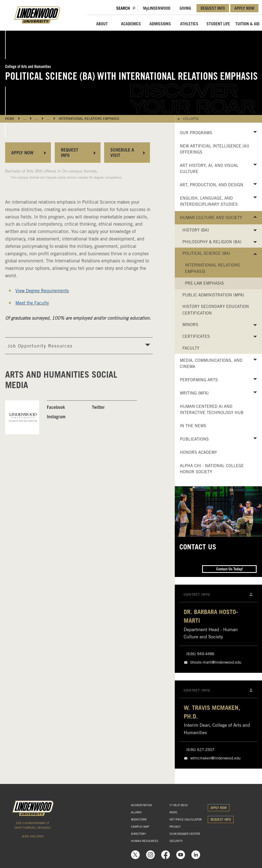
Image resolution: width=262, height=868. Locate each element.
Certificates (196, 336)
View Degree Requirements (42, 291)
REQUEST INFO (213, 8)
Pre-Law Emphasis (204, 283)
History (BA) (196, 230)
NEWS (173, 812)
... (25, 119)
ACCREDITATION (141, 805)
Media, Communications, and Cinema (211, 363)
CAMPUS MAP (140, 827)
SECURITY (176, 841)
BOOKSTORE (139, 819)
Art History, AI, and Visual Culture (209, 169)
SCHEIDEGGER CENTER (185, 834)
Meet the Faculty (32, 303)
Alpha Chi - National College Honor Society (212, 469)
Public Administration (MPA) (213, 295)
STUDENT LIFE (218, 24)
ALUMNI (136, 812)
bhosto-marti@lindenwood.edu (216, 662)
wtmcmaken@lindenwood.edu (215, 758)
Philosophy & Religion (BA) (212, 242)
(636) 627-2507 (200, 750)
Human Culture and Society (211, 218)
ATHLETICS (189, 24)
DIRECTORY (138, 834)
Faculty (191, 348)
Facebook (56, 407)
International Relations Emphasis (89, 119)
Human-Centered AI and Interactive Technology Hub (212, 409)
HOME (10, 119)
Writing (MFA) (194, 393)
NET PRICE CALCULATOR (185, 819)
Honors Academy (198, 452)
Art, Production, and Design (212, 185)
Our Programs (196, 133)
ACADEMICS (131, 24)
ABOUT (102, 24)
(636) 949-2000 (33, 836)
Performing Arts (199, 380)
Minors (190, 325)
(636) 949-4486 (200, 654)
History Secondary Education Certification (216, 310)
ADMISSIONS (160, 24)
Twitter (98, 407)
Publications (194, 439)
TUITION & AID (247, 24)
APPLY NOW (244, 8)
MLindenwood (157, 8)
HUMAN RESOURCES (145, 841)
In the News (193, 426)
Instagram (56, 417)
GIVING (185, 8)
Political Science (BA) (206, 253)
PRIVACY (175, 827)
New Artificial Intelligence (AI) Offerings (214, 149)
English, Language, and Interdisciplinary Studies (209, 201)
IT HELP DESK (179, 805)
